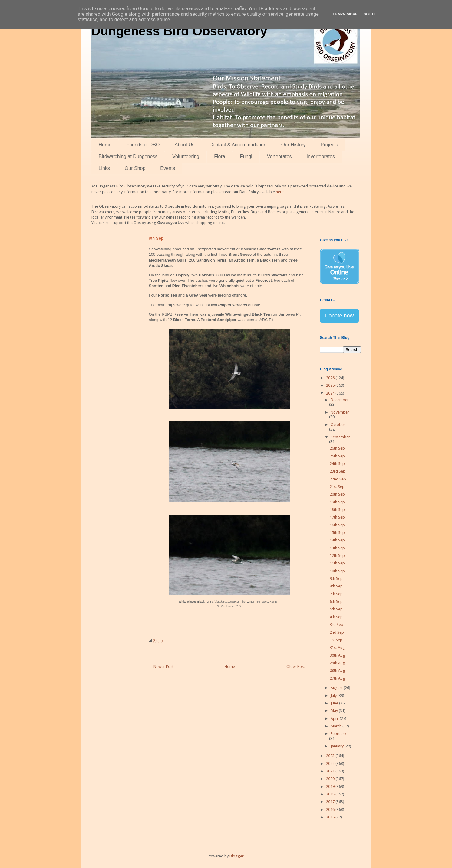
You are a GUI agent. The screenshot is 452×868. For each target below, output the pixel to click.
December (340, 400)
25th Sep (337, 456)
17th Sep (337, 517)
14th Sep (337, 540)
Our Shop (135, 168)
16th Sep (337, 525)
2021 (331, 771)
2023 (331, 756)
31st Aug (337, 647)
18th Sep (337, 510)
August (337, 688)
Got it (369, 14)
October (338, 425)
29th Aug (337, 663)
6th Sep (336, 601)
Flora (219, 156)
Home (105, 145)
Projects (329, 145)
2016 (331, 809)
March (337, 726)
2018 (331, 794)
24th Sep (337, 464)
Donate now (339, 316)
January (338, 746)
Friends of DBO (143, 145)
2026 (331, 378)
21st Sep (337, 487)
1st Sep (336, 640)
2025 (331, 385)
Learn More (345, 14)
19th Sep (337, 502)
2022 (331, 764)
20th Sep (337, 494)
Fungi (246, 156)
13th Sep (337, 548)
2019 (331, 787)
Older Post (296, 666)
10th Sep (337, 571)
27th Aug (337, 678)
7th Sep (336, 594)
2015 (331, 817)
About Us (184, 145)
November (340, 412)
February (338, 734)
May (335, 711)
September (340, 437)
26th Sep (337, 448)
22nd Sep (338, 479)
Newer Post (163, 666)
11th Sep (337, 563)
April (335, 718)
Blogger (237, 856)
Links (104, 168)
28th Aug (337, 670)
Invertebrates (321, 156)
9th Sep (336, 579)
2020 (331, 779)
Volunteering (186, 156)
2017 (331, 802)
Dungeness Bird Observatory (179, 31)
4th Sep (336, 617)
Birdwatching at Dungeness (128, 156)
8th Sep (336, 586)
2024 (331, 393)
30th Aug (337, 655)
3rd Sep (337, 624)
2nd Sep (337, 632)
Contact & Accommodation (238, 145)
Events (168, 168)
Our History (294, 145)
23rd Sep (338, 471)
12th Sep (337, 556)
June (335, 703)
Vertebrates (279, 156)
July (334, 696)
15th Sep (337, 533)
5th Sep (336, 609)
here (280, 192)
